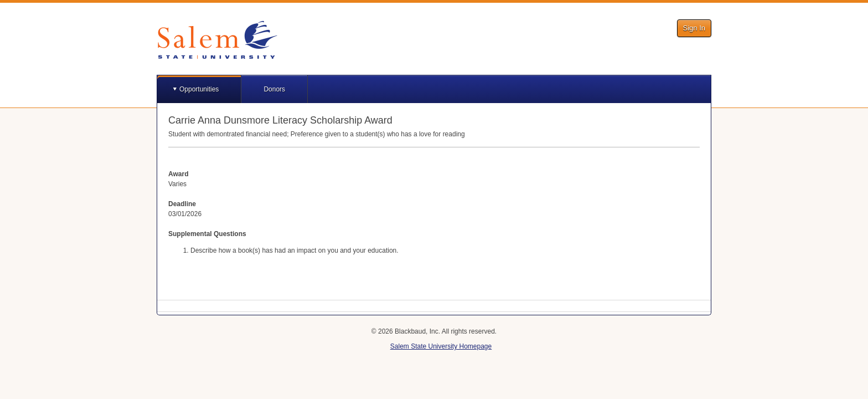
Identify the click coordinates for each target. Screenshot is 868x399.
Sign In (694, 28)
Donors (274, 89)
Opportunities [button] (199, 89)
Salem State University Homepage (441, 346)
